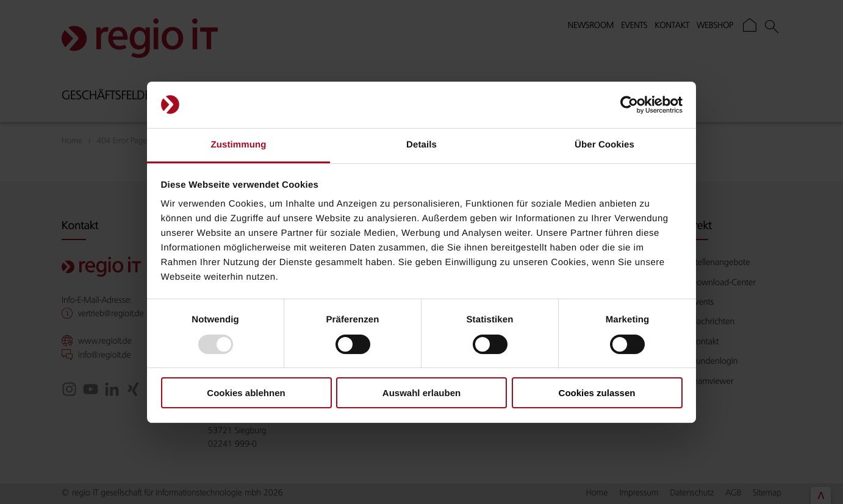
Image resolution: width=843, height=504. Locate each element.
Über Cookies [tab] (604, 145)
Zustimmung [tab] (239, 145)
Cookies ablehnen (246, 393)
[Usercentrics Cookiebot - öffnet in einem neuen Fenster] (629, 105)
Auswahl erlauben (421, 393)
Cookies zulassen (597, 393)
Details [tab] (421, 145)
